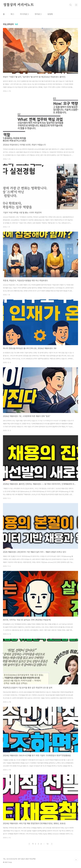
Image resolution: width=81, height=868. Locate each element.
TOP (76, 860)
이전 (29, 844)
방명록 (50, 14)
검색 (71, 5)
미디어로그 (24, 14)
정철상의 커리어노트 (18, 5)
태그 (12, 14)
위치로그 (38, 14)
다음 (52, 844)
